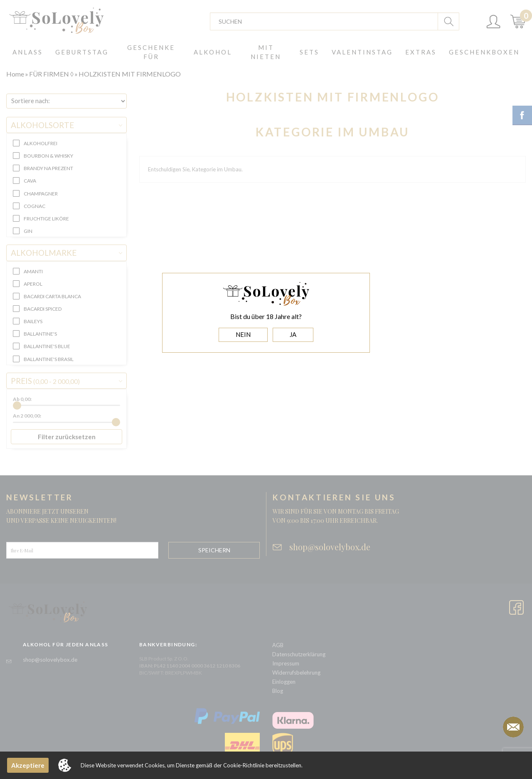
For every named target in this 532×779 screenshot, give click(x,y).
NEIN (243, 334)
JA (293, 334)
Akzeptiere (28, 765)
